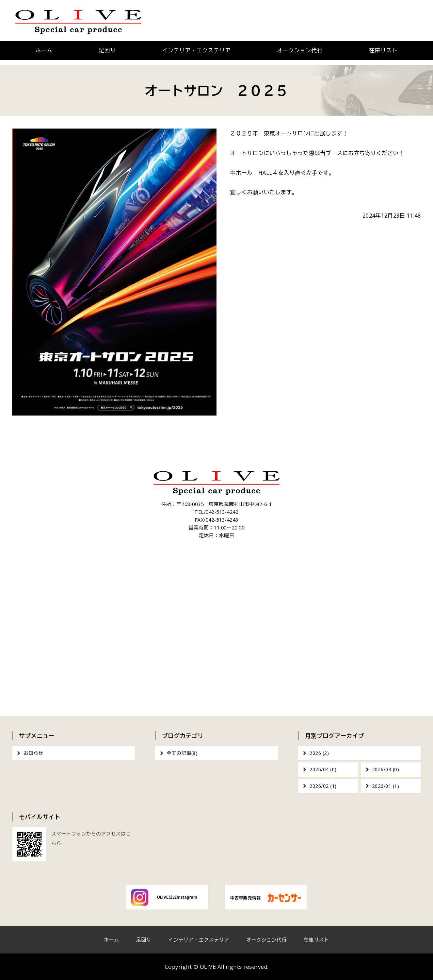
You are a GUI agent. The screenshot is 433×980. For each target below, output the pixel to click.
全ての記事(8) (182, 753)
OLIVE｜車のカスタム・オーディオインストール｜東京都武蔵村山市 (78, 20)
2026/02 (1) (323, 786)
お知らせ (33, 753)
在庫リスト (383, 50)
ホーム (44, 50)
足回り (107, 50)
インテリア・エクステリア (196, 50)
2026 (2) (319, 753)
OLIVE (208, 967)
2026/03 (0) (386, 769)
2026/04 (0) (323, 769)
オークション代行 (300, 50)
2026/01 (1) (386, 786)
